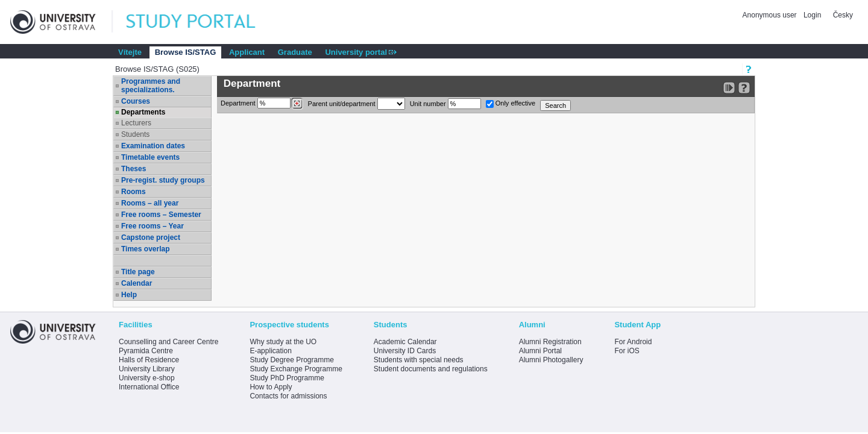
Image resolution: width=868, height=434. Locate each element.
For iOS (627, 351)
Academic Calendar (405, 342)
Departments (143, 112)
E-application (270, 351)
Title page (138, 272)
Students (135, 134)
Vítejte (130, 52)
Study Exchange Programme (296, 369)
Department (262, 104)
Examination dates (153, 146)
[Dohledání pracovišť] (297, 104)
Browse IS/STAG (186, 52)
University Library (147, 369)
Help (129, 295)
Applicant (247, 52)
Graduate (295, 52)
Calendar (137, 283)
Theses (134, 169)
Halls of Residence (149, 360)
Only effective (511, 104)
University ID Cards (405, 351)
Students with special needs (419, 360)
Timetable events (150, 157)
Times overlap (145, 249)
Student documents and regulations (431, 369)
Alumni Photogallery (551, 360)
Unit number (445, 104)
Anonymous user (771, 15)
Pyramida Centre (146, 351)
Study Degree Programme (291, 360)
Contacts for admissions (288, 396)
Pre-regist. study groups (163, 180)
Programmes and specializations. (151, 86)
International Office (149, 387)
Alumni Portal (540, 351)
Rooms (134, 192)
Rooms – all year (150, 203)
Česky (843, 15)
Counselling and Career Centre (168, 342)
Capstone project (151, 237)
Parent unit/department (357, 104)
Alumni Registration (550, 342)
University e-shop (147, 378)
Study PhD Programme (287, 378)
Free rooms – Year (153, 226)
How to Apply (271, 387)
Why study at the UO (283, 342)
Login (812, 15)
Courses (136, 101)
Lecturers (136, 123)
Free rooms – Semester (161, 215)
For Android (633, 342)
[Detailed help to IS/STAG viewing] (744, 88)
